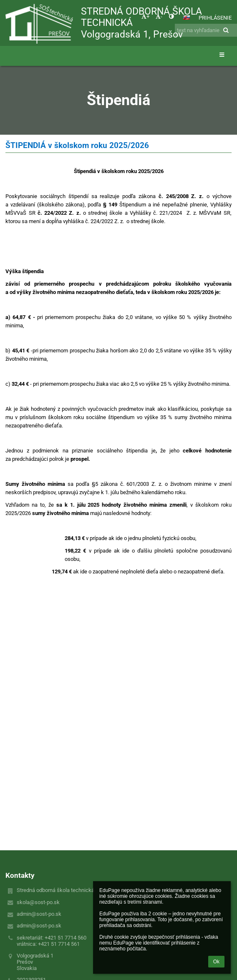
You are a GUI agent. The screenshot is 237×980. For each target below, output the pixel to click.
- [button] (159, 16)
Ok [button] (216, 962)
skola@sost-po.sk (38, 902)
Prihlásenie (215, 18)
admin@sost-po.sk (39, 914)
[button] (187, 18)
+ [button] (145, 16)
